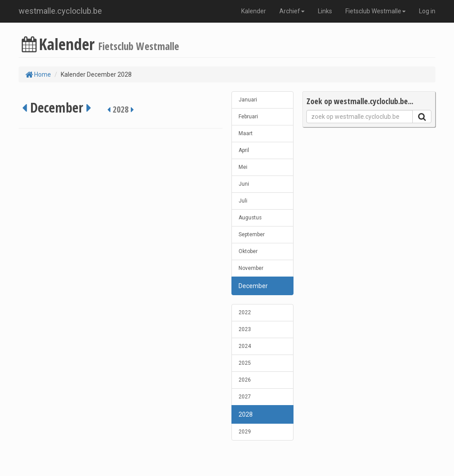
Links (325, 11)
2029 (245, 432)
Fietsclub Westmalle (376, 11)
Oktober (248, 251)
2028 (246, 414)
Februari (248, 117)
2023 (245, 329)
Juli (243, 201)
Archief (292, 11)
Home (38, 74)
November (251, 268)
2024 (245, 346)
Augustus (250, 218)
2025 (245, 363)
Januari (248, 100)
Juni (244, 184)
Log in (427, 11)
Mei (243, 167)
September (252, 234)
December (253, 286)
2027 (245, 397)
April (244, 150)
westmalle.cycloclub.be (60, 11)
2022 (245, 312)
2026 (245, 380)
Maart (246, 133)
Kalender (254, 11)
